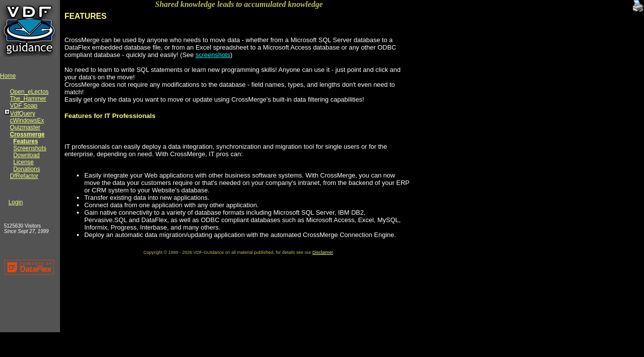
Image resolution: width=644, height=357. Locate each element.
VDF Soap (24, 106)
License (24, 162)
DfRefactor (24, 176)
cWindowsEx (27, 120)
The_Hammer (28, 99)
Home (8, 76)
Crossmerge (27, 134)
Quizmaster (25, 127)
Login (16, 202)
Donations (27, 169)
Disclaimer (323, 252)
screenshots (213, 55)
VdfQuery (23, 114)
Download (27, 155)
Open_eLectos (29, 92)
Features (26, 141)
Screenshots (30, 148)
